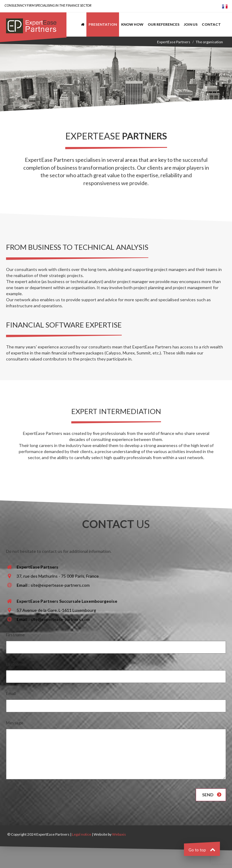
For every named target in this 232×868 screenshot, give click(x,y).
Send (208, 795)
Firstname (15, 635)
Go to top (202, 850)
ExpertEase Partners (174, 42)
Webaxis (119, 834)
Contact (211, 24)
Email (11, 693)
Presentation (103, 24)
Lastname (15, 664)
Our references (164, 24)
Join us (191, 24)
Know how (132, 24)
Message (15, 723)
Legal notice (82, 834)
